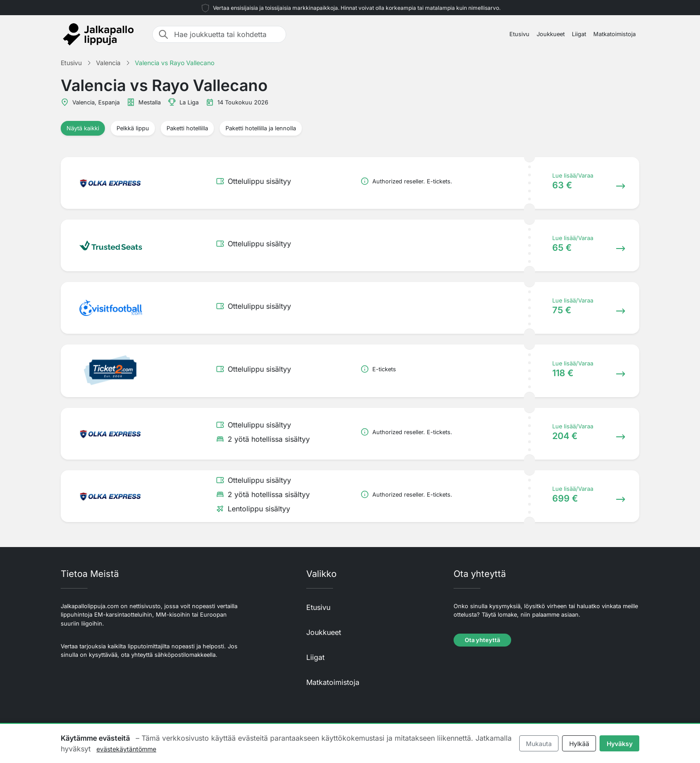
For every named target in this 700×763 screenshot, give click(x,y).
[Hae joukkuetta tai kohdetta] (227, 34)
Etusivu (519, 34)
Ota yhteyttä (482, 640)
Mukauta (539, 744)
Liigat (579, 34)
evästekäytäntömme (126, 749)
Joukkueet (551, 34)
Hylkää (579, 744)
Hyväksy (620, 744)
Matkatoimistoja (615, 34)
